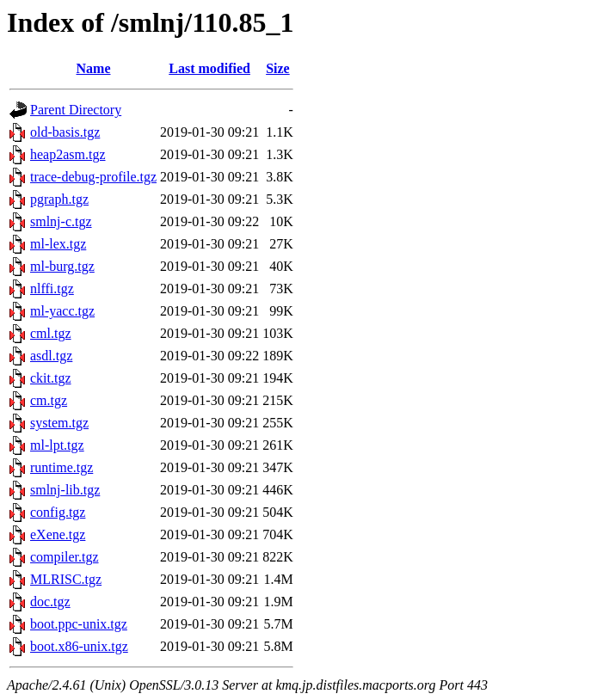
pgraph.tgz (59, 199)
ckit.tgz (51, 378)
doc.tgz (50, 602)
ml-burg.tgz (62, 266)
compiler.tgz (65, 557)
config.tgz (58, 512)
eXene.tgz (58, 534)
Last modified (209, 68)
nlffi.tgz (52, 289)
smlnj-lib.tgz (65, 490)
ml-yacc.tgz (62, 311)
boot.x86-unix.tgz (79, 646)
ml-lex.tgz (58, 244)
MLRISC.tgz (66, 579)
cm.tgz (49, 400)
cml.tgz (51, 333)
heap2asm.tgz (68, 154)
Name (94, 68)
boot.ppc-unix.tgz (79, 624)
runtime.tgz (62, 467)
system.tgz (59, 423)
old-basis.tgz (65, 132)
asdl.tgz (51, 356)
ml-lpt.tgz (57, 445)
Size (278, 68)
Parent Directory (76, 110)
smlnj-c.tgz (61, 221)
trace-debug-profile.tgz (93, 177)
